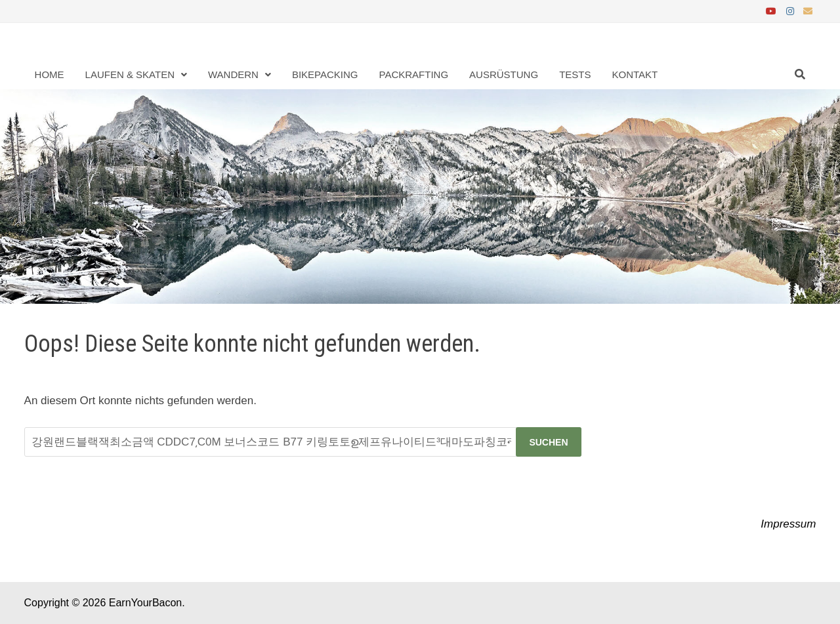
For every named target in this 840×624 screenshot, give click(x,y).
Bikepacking (325, 74)
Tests (575, 74)
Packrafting (414, 74)
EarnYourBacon (146, 603)
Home (50, 74)
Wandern (233, 74)
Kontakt (635, 74)
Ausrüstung (504, 74)
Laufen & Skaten (130, 74)
